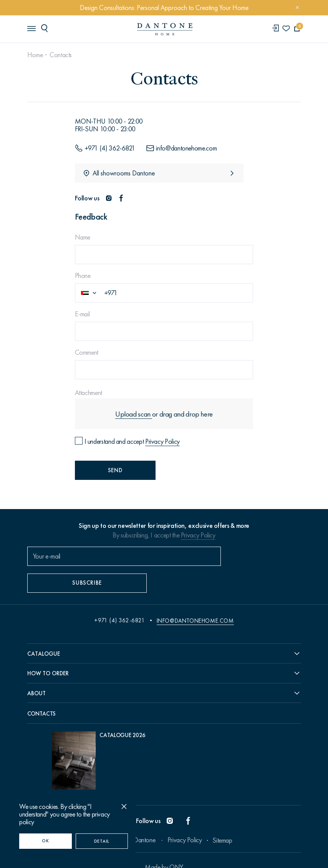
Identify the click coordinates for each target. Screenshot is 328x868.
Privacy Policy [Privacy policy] (163, 441)
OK (45, 841)
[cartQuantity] (296, 29)
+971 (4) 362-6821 (119, 602)
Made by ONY (164, 853)
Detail (102, 841)
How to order (49, 656)
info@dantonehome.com (195, 602)
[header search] (46, 28)
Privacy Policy (198, 536)
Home (36, 55)
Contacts (61, 55)
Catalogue (44, 636)
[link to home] (164, 29)
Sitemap (222, 826)
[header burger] (32, 28)
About (37, 676)
